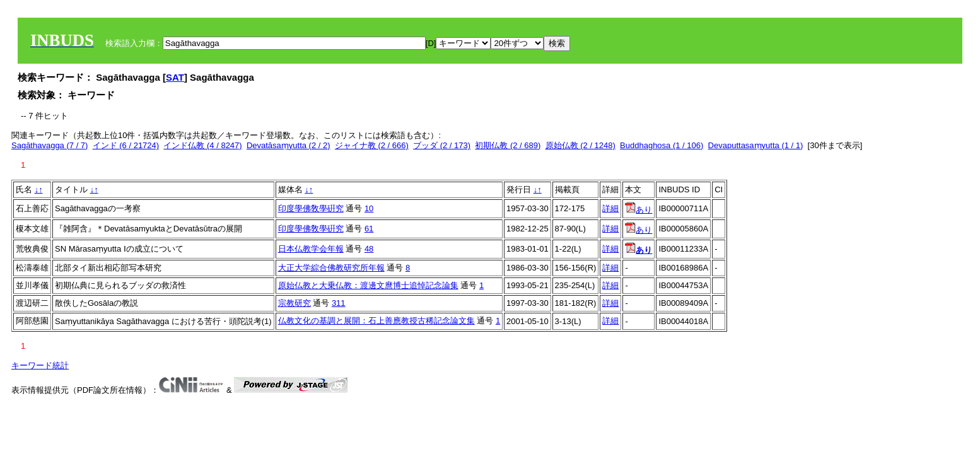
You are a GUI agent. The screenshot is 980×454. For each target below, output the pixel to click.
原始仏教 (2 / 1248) (580, 145)
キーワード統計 (40, 365)
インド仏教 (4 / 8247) (202, 145)
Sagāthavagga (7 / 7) (50, 145)
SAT (175, 77)
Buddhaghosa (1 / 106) (662, 145)
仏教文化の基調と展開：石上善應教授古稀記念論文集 (376, 321)
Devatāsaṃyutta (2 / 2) (289, 145)
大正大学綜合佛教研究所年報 (331, 268)
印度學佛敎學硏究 (311, 208)
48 (369, 249)
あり (639, 210)
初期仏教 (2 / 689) (508, 145)
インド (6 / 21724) (126, 145)
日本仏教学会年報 (311, 249)
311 (339, 303)
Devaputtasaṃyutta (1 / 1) (756, 145)
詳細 (610, 208)
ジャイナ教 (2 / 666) (372, 145)
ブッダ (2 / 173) (442, 145)
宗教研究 (295, 303)
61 (369, 229)
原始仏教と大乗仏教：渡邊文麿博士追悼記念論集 (368, 285)
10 (369, 208)
